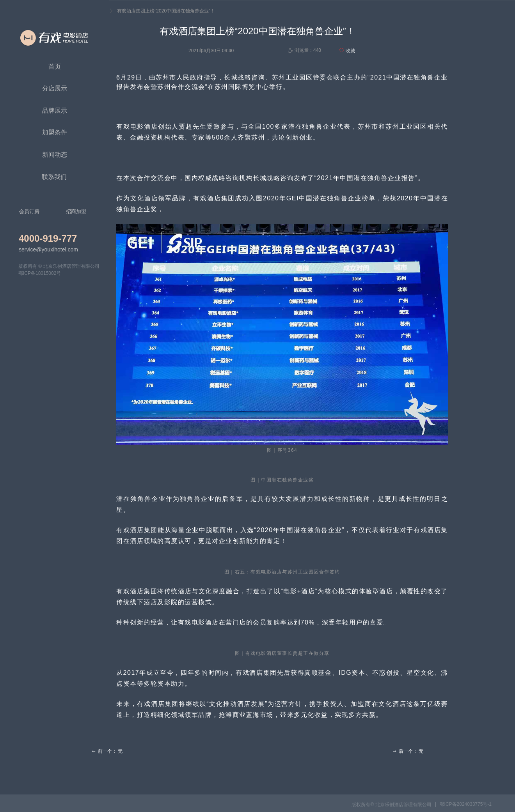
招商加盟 (76, 211)
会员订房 (29, 211)
